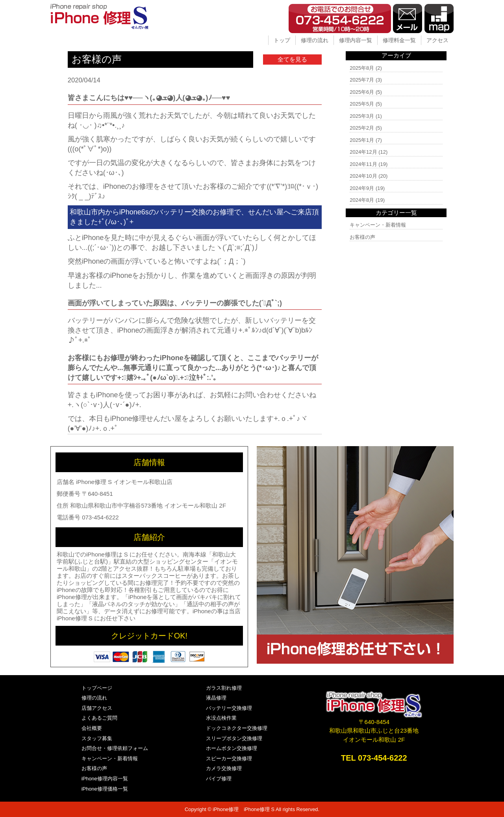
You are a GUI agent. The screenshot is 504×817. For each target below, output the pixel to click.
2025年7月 (362, 80)
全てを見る (292, 59)
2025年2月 (362, 128)
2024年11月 (363, 164)
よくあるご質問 (99, 718)
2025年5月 (362, 104)
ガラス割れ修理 (224, 688)
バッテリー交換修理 (229, 708)
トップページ (97, 688)
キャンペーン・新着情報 (378, 225)
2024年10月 (363, 176)
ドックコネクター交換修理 (237, 728)
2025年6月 (362, 92)
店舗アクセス (97, 708)
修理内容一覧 (356, 40)
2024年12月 (363, 152)
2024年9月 (362, 188)
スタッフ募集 (97, 738)
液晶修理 (216, 698)
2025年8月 (362, 68)
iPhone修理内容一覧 (105, 779)
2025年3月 (362, 116)
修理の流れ (315, 40)
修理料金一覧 (399, 40)
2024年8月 (362, 200)
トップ (282, 40)
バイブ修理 (219, 779)
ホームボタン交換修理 (232, 748)
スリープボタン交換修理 (234, 738)
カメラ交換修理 (224, 768)
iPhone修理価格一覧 (105, 789)
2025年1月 (362, 140)
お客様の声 (362, 237)
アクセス (437, 40)
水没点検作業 (221, 718)
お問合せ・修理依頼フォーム (115, 748)
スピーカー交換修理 (229, 758)
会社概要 (92, 728)
